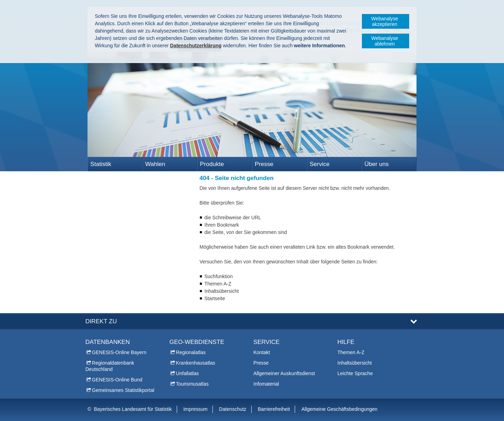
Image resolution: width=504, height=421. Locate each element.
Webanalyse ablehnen (385, 41)
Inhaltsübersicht (355, 363)
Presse (264, 164)
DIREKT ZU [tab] (101, 321)
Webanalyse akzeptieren (385, 21)
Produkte (212, 164)
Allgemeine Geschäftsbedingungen (339, 409)
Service (320, 164)
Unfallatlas (187, 373)
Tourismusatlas (192, 384)
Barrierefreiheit (274, 409)
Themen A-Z (351, 352)
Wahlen (155, 164)
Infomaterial (266, 384)
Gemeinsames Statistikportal (123, 390)
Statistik (101, 164)
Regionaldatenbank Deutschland (110, 366)
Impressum (195, 409)
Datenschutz (233, 409)
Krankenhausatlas (196, 363)
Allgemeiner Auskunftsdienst (284, 373)
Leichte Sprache (355, 373)
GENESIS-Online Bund (117, 380)
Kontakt (262, 352)
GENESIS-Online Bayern (119, 352)
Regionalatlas (191, 352)
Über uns (376, 164)
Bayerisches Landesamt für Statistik (133, 409)
